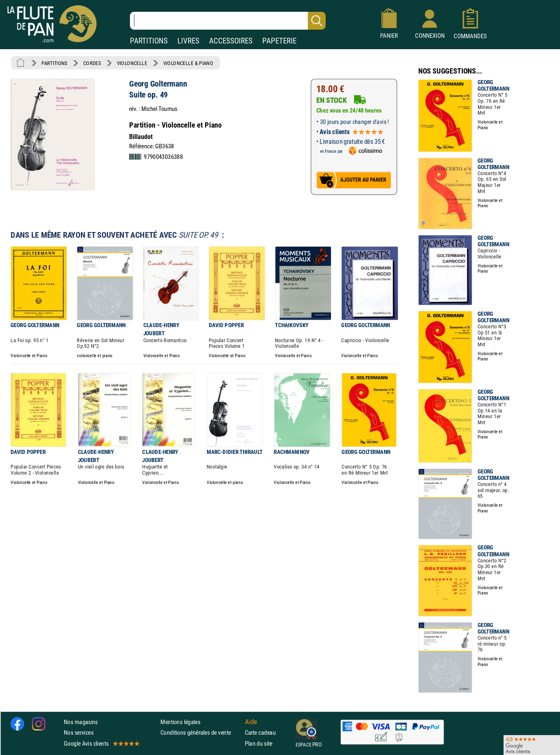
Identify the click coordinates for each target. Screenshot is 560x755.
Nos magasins (81, 722)
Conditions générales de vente (201, 732)
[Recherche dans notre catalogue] (228, 21)
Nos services (79, 732)
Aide (251, 722)
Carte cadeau (260, 732)
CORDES (92, 63)
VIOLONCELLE (132, 63)
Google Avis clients (101, 743)
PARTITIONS (149, 41)
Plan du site (259, 743)
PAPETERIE (279, 41)
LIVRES (188, 41)
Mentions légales (180, 722)
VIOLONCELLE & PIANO (188, 63)
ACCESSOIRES (231, 41)
